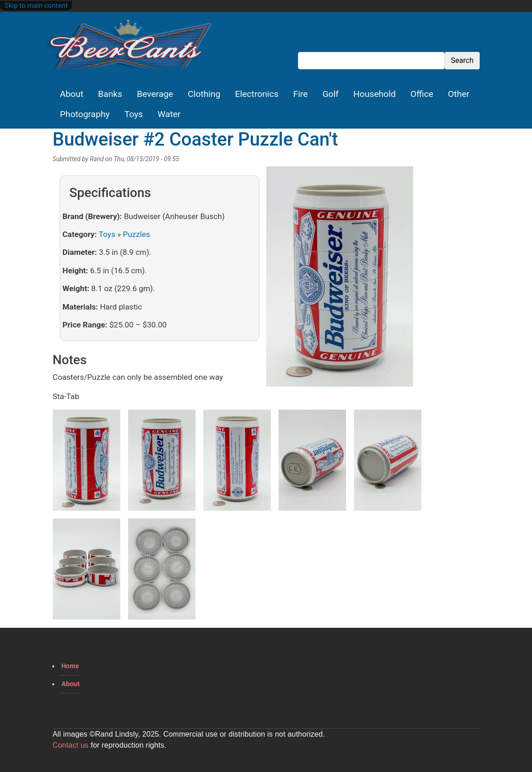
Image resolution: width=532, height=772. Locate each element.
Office (422, 94)
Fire (301, 94)
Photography (85, 114)
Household (375, 94)
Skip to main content (36, 6)
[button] (340, 280)
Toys (134, 114)
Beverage (155, 94)
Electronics (257, 94)
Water (169, 114)
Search (462, 60)
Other (459, 94)
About (72, 94)
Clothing (204, 94)
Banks (110, 94)
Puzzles (137, 234)
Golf (330, 94)
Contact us (71, 745)
